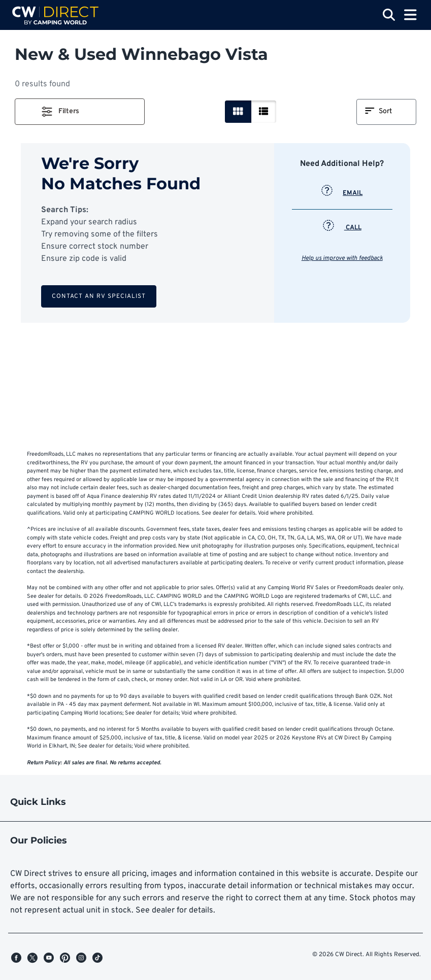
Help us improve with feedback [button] (342, 258)
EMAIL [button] (342, 193)
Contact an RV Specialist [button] (99, 296)
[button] (80, 112)
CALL (342, 228)
